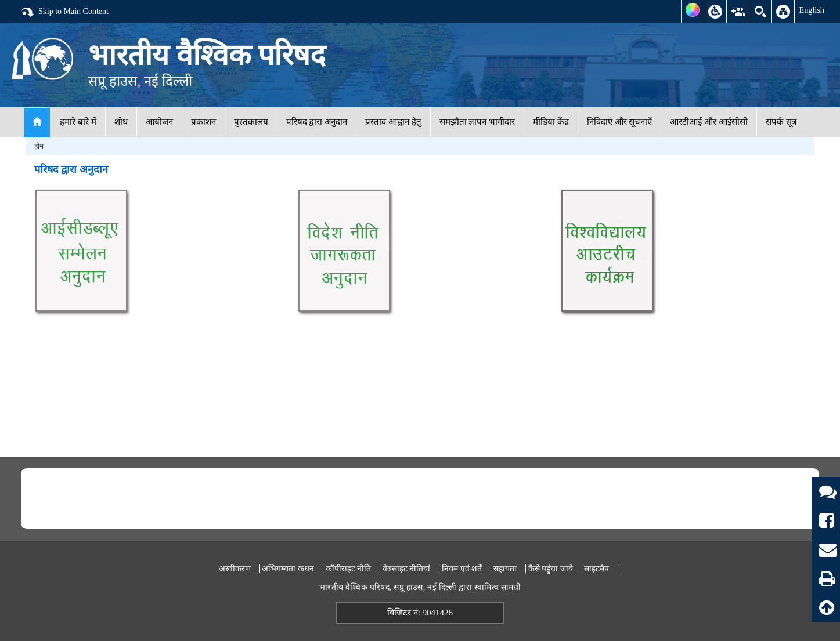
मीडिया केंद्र (551, 122)
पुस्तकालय (251, 122)
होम (39, 146)
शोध (121, 122)
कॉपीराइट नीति (349, 569)
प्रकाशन (203, 122)
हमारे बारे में (78, 122)
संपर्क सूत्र (781, 122)
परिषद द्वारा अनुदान (317, 122)
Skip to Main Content (64, 12)
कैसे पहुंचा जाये (551, 569)
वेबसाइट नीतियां (407, 569)
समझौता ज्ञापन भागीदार (477, 122)
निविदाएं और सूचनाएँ (620, 122)
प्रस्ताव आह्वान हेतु (393, 122)
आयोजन (159, 122)
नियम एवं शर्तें (462, 569)
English (812, 10)
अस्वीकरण (235, 569)
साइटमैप (596, 569)
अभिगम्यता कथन (288, 569)
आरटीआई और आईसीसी (709, 122)
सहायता (505, 569)
